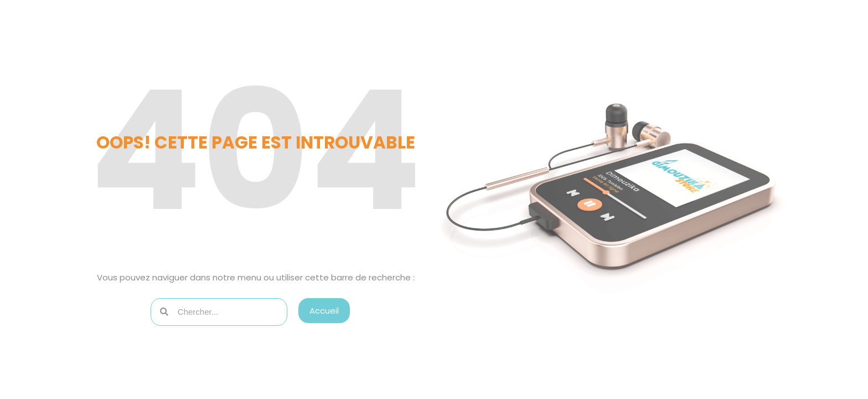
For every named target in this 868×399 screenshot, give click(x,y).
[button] (324, 311)
